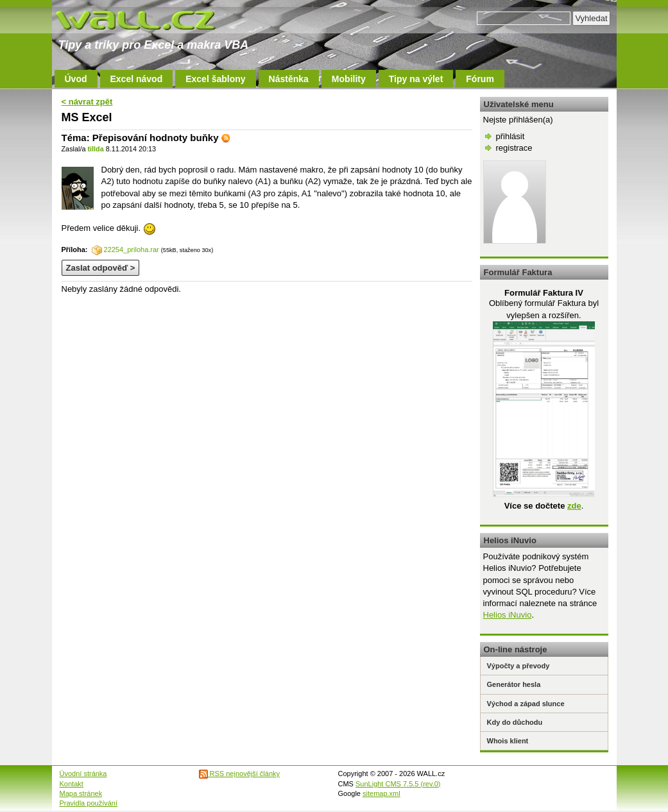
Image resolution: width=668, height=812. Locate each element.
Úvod (76, 79)
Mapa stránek (81, 793)
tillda (95, 149)
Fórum (480, 79)
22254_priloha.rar (125, 250)
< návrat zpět (87, 102)
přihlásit (510, 136)
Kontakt (72, 784)
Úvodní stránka (83, 774)
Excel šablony (215, 79)
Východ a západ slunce (526, 704)
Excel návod (137, 79)
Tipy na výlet (416, 79)
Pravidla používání (89, 803)
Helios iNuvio (508, 615)
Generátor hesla (514, 684)
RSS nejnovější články (240, 774)
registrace (514, 148)
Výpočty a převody (518, 666)
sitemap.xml (381, 793)
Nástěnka (289, 79)
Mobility (349, 79)
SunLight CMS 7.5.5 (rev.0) (398, 784)
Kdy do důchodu (515, 722)
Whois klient (508, 741)
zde (574, 506)
